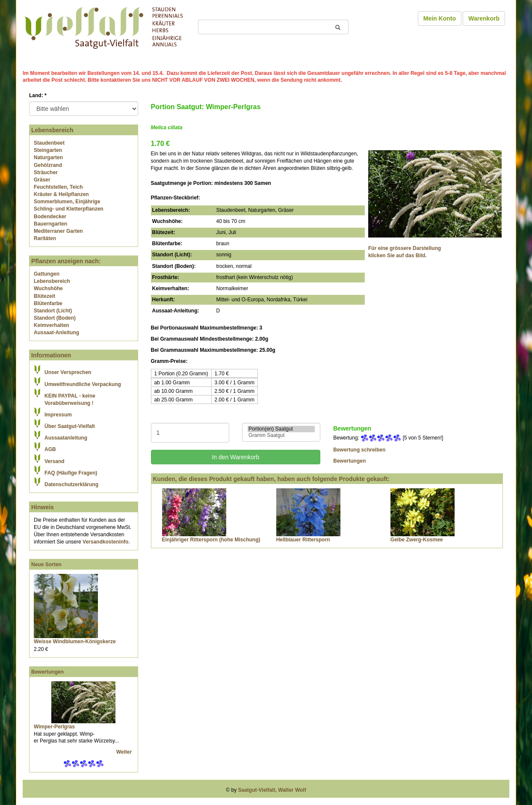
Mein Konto (440, 18)
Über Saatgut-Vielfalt (70, 426)
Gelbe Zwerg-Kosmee (417, 540)
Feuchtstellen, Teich (58, 187)
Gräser (42, 180)
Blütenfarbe (48, 303)
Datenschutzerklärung (71, 484)
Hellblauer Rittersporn (303, 540)
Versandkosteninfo (105, 542)
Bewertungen (47, 672)
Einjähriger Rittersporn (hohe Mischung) (211, 540)
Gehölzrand (48, 165)
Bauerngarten (50, 224)
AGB (50, 449)
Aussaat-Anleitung (56, 333)
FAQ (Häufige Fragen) (71, 473)
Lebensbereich (52, 281)
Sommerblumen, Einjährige (67, 202)
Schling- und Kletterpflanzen (69, 209)
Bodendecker (50, 217)
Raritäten (45, 238)
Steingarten (48, 150)
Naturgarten (48, 157)
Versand (55, 461)
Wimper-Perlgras (54, 727)
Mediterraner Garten (58, 231)
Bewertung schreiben (359, 450)
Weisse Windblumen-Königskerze (75, 642)
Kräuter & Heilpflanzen (61, 194)
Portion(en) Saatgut (281, 429)
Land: (38, 95)
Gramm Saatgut (281, 435)
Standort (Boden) (55, 318)
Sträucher (46, 172)
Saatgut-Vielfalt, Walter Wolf (272, 790)
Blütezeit (44, 296)
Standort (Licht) (53, 311)
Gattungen (47, 274)
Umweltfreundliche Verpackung (83, 384)
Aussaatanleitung (66, 438)
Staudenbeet (49, 143)
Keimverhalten (52, 325)
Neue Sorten (46, 564)
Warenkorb (484, 18)
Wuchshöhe (48, 288)
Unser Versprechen (68, 372)
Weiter (125, 752)
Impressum (58, 415)
